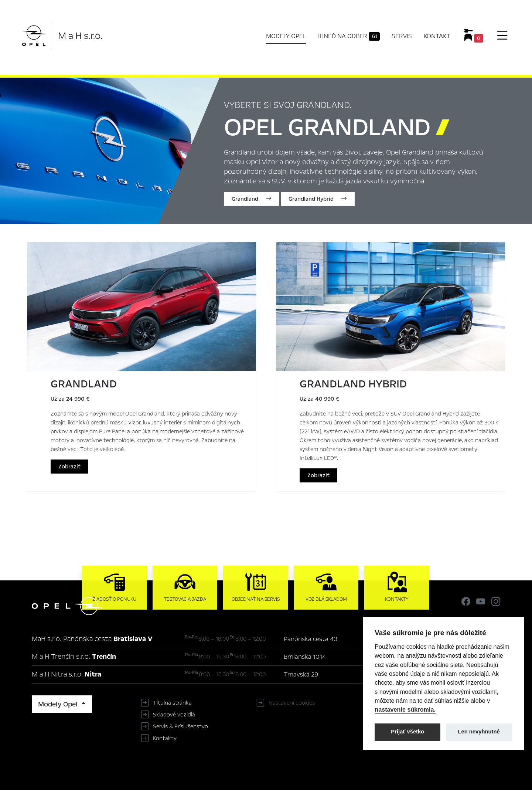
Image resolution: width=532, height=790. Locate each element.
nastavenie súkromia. (405, 709)
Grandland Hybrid (318, 199)
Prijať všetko (407, 732)
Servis (402, 36)
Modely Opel (286, 36)
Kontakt (437, 36)
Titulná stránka (172, 703)
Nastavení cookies (292, 703)
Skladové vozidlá (174, 715)
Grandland (252, 199)
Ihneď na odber (349, 36)
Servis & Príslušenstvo (180, 726)
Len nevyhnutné (479, 732)
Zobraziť (69, 467)
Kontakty (165, 738)
